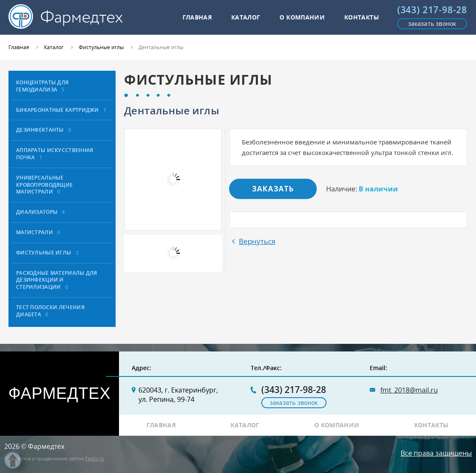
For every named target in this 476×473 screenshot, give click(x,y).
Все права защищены (436, 453)
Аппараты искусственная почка (55, 154)
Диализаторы (41, 212)
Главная (197, 17)
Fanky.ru (95, 458)
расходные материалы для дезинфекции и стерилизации (57, 280)
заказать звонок (432, 24)
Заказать (273, 189)
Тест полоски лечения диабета (50, 311)
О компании (302, 17)
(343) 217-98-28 (432, 10)
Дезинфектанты (44, 130)
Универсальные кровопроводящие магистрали (44, 185)
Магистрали (38, 232)
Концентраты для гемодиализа (42, 86)
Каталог (246, 17)
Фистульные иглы (47, 253)
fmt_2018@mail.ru (409, 390)
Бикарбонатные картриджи (61, 110)
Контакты (362, 17)
